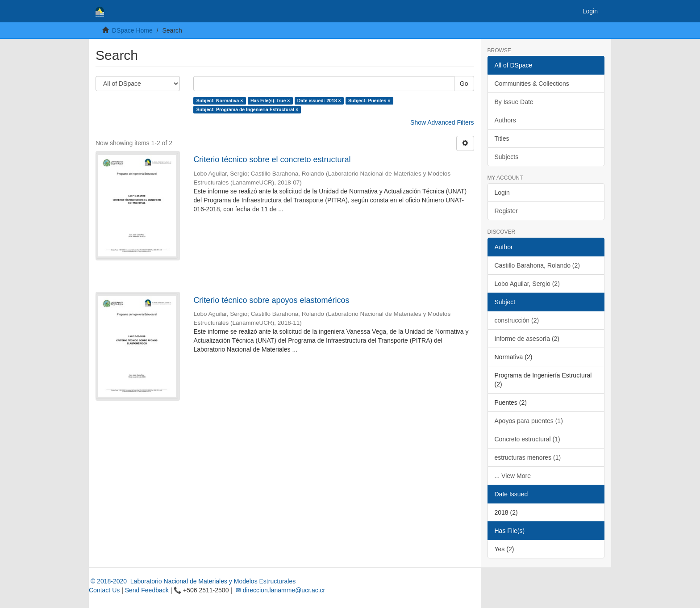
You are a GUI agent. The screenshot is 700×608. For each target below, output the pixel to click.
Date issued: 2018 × (319, 101)
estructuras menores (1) (528, 457)
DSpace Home (132, 30)
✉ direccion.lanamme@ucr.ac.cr (279, 590)
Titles (502, 138)
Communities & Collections (532, 84)
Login (502, 193)
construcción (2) (517, 320)
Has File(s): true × (270, 101)
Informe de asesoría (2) (527, 339)
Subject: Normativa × (220, 101)
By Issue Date (514, 102)
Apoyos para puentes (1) (529, 421)
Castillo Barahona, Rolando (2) (537, 265)
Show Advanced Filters (442, 122)
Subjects (507, 157)
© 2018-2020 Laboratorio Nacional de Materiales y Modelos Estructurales (192, 581)
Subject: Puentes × (369, 101)
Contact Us (104, 590)
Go (464, 84)
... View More (513, 476)
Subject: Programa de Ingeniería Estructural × (247, 109)
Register (506, 211)
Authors (505, 120)
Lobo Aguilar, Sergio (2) (527, 284)
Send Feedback (147, 590)
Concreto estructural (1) (527, 439)
